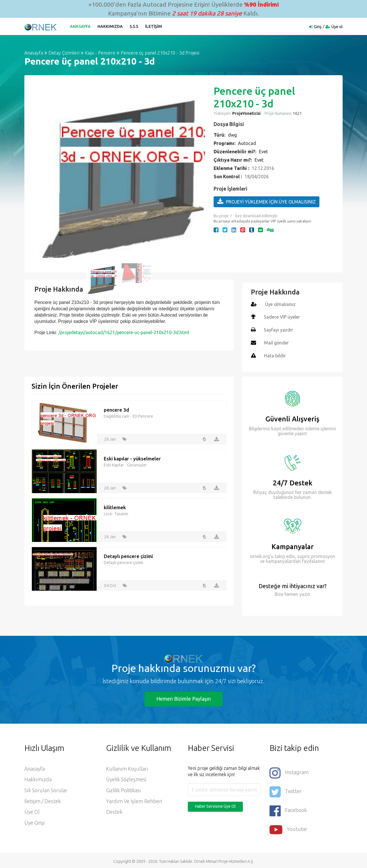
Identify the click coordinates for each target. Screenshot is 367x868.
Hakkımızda (110, 26)
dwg (232, 135)
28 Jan (110, 438)
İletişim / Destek (43, 801)
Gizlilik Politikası (124, 790)
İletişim (154, 26)
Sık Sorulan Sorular (46, 790)
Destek (114, 811)
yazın (304, 593)
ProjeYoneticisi (246, 113)
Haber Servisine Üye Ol (215, 805)
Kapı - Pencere (100, 53)
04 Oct (110, 584)
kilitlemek (115, 506)
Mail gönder (277, 342)
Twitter (286, 790)
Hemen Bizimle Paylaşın (183, 697)
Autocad (247, 143)
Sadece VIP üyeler (282, 317)
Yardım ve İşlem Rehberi (134, 801)
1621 (297, 113)
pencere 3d (116, 408)
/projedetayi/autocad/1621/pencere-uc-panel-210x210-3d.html (124, 332)
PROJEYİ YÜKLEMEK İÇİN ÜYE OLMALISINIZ (267, 201)
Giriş (318, 27)
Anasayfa (81, 26)
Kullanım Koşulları (127, 768)
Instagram (289, 772)
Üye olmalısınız (281, 304)
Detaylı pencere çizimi (128, 555)
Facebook (288, 809)
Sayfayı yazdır (278, 330)
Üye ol (337, 27)
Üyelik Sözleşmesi (126, 779)
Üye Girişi (35, 822)
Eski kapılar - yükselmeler (132, 457)
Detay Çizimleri (64, 53)
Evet (263, 152)
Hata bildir (275, 355)
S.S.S (134, 26)
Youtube (288, 828)
